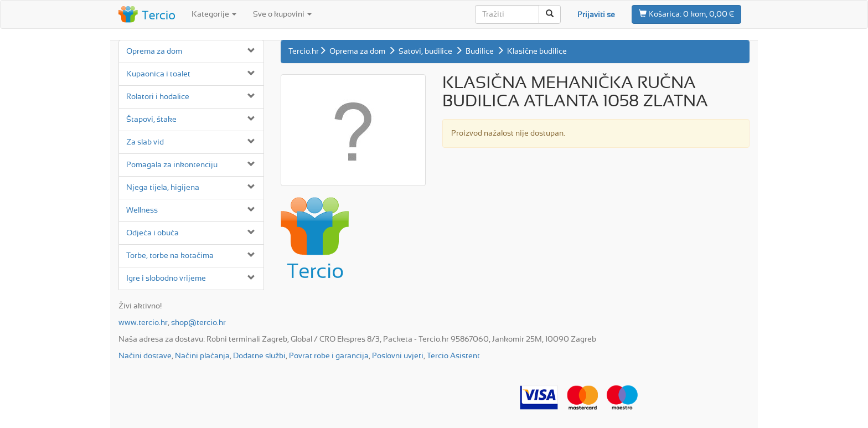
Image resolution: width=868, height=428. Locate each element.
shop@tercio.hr (198, 323)
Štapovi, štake (151, 120)
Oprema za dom (154, 51)
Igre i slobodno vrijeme (166, 279)
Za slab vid (145, 142)
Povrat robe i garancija (329, 356)
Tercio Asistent (453, 356)
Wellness (142, 210)
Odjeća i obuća (153, 233)
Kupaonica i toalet (158, 74)
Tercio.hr (304, 51)
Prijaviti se (596, 15)
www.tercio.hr (143, 323)
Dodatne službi (259, 356)
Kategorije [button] (214, 14)
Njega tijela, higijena (163, 188)
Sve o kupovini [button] (282, 14)
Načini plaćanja (202, 356)
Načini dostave (145, 356)
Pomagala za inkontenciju (172, 165)
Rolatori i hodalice (158, 97)
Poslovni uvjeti (398, 356)
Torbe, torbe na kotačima (170, 256)
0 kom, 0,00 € (686, 14)
